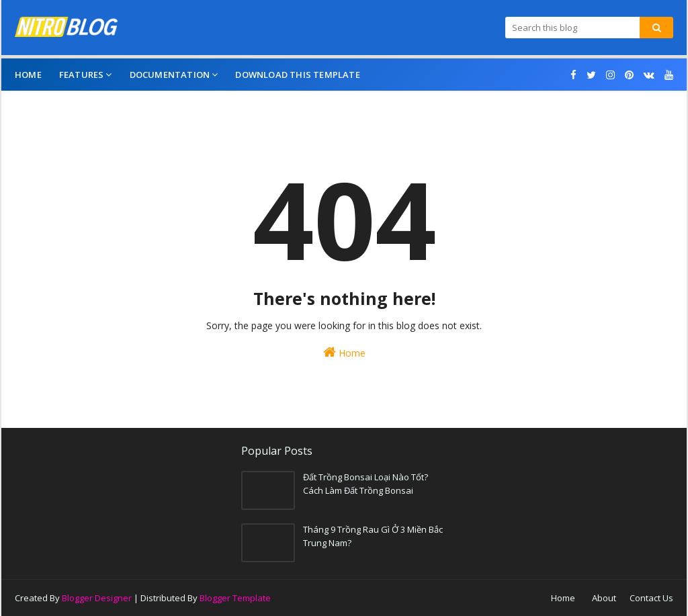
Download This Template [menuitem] (297, 75)
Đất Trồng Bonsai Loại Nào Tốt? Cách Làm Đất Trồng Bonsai (365, 484)
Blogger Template (235, 598)
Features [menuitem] (82, 75)
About (604, 598)
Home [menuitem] (28, 75)
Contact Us (651, 598)
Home (344, 352)
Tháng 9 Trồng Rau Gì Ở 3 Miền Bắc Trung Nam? (373, 536)
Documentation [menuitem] (170, 75)
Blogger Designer (97, 598)
